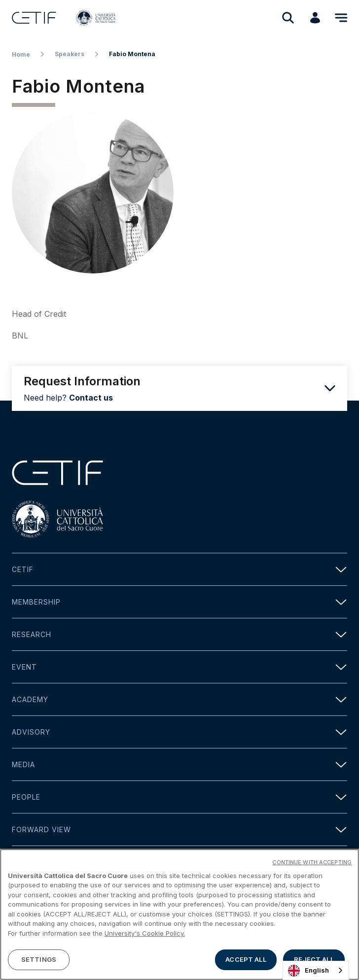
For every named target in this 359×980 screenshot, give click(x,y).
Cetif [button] (179, 569)
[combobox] (316, 970)
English (308, 971)
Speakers (70, 54)
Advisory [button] (179, 732)
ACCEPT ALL (246, 961)
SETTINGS (39, 961)
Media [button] (179, 764)
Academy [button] (179, 699)
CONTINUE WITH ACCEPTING (312, 863)
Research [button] (179, 634)
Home (21, 54)
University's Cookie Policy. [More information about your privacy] (145, 934)
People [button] (179, 797)
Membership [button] (179, 602)
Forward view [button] (179, 829)
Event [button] (179, 667)
